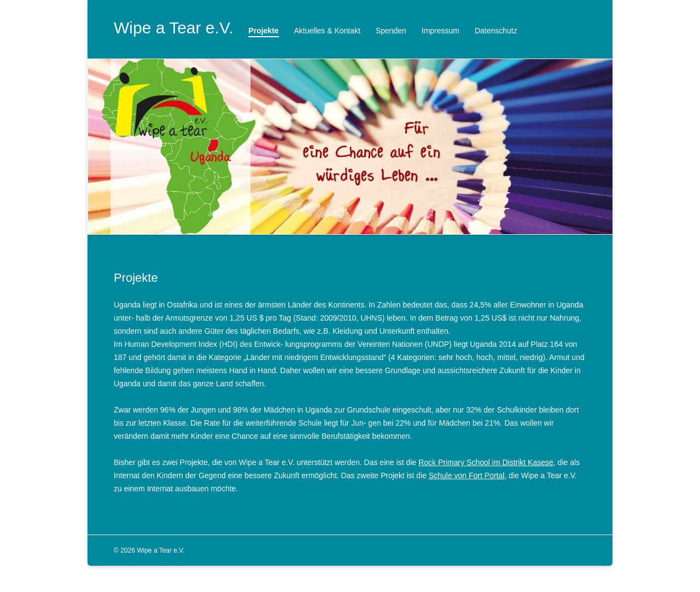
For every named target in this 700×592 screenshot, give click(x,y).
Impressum (441, 31)
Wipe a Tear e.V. (173, 28)
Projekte (263, 31)
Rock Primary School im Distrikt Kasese (486, 462)
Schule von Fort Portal (467, 475)
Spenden (391, 31)
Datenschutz (496, 31)
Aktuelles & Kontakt (327, 31)
